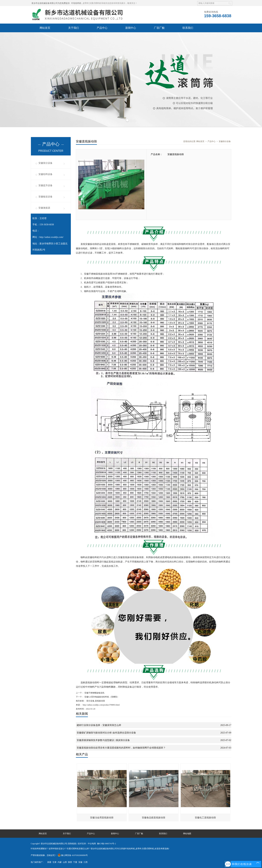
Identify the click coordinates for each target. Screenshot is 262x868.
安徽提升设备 (45, 185)
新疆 (49, 862)
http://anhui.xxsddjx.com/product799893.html (101, 705)
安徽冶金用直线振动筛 (102, 818)
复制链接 (72, 844)
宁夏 (75, 862)
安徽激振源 (44, 208)
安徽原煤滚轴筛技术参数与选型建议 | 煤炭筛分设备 (103, 740)
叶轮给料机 (76, 3)
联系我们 (188, 28)
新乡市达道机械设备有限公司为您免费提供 (51, 3)
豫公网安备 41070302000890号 (73, 855)
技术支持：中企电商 (87, 844)
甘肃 (54, 862)
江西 (86, 862)
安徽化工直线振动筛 (205, 818)
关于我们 (74, 28)
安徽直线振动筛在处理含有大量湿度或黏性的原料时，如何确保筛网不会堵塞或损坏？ (121, 748)
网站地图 (187, 834)
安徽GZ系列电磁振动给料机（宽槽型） (102, 697)
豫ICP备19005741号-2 (107, 844)
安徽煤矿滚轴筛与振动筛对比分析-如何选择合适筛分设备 (106, 733)
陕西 (70, 862)
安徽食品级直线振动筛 (154, 818)
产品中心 (102, 28)
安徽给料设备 (45, 174)
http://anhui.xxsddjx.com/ (51, 237)
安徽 (80, 862)
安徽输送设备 (45, 197)
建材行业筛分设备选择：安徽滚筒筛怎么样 (99, 725)
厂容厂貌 (159, 28)
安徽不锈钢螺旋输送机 (94, 693)
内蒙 (60, 862)
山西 (65, 862)
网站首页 (45, 28)
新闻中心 (131, 28)
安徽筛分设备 (45, 163)
